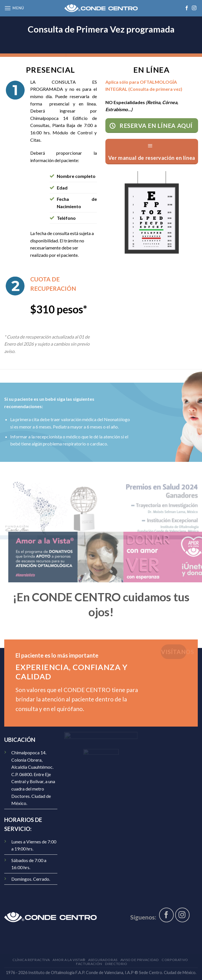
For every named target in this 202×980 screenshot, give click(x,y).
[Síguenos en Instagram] (194, 8)
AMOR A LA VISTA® (69, 960)
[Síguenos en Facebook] (187, 8)
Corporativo (175, 960)
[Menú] (14, 8)
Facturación (89, 964)
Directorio (116, 964)
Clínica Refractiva (31, 960)
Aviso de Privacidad (140, 960)
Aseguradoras (103, 960)
